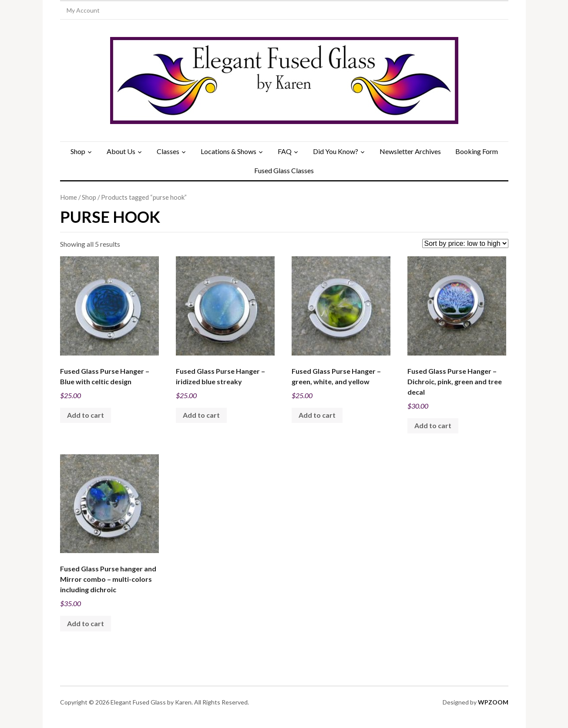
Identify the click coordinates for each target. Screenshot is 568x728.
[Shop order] (465, 243)
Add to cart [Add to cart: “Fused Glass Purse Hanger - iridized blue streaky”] (201, 415)
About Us (121, 151)
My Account (83, 10)
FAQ (285, 151)
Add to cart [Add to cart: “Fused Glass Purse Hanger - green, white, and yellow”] (317, 415)
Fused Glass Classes (284, 170)
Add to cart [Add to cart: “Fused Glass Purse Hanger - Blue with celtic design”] (86, 415)
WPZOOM (493, 702)
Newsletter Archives (410, 151)
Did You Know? (336, 151)
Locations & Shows (229, 151)
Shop (78, 151)
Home (69, 197)
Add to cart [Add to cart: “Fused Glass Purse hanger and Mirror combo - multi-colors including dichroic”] (86, 623)
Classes (168, 151)
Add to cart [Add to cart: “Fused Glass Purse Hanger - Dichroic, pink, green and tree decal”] (433, 425)
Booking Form (477, 151)
